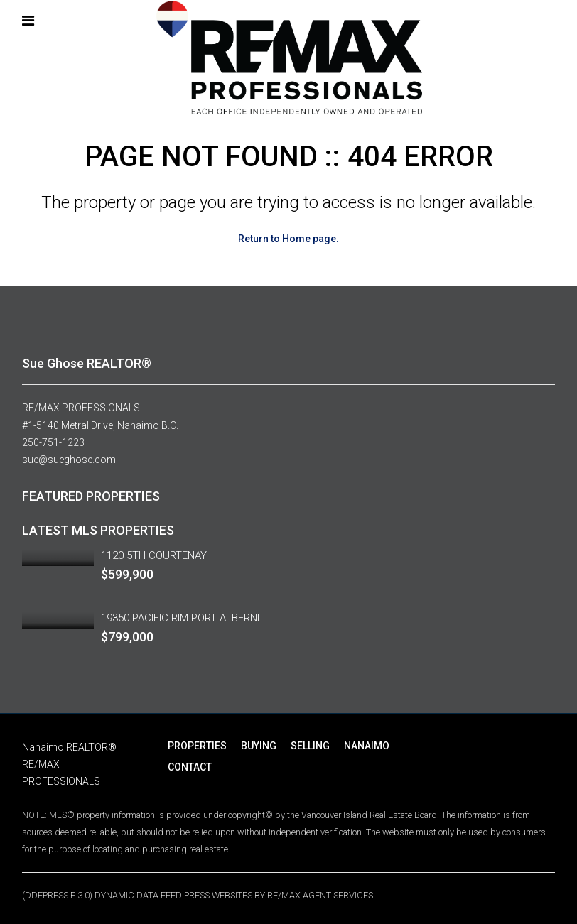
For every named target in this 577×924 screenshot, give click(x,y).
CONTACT (190, 766)
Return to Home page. (288, 239)
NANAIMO (367, 744)
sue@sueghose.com (69, 459)
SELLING (310, 744)
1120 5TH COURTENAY (154, 554)
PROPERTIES (197, 744)
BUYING (259, 744)
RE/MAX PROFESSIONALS (81, 408)
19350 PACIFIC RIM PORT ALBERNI (180, 616)
